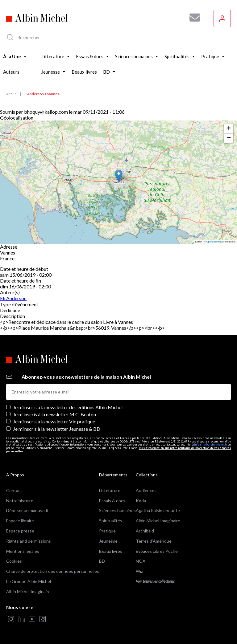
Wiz (139, 571)
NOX (141, 561)
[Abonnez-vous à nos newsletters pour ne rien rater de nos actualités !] (193, 18)
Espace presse (20, 531)
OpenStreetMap (215, 242)
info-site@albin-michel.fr (211, 444)
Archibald (145, 531)
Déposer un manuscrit (27, 510)
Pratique (107, 531)
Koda (141, 501)
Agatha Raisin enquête (158, 510)
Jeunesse (108, 541)
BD (102, 561)
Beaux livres (111, 551)
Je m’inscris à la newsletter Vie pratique (54, 421)
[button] (119, 176)
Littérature (110, 490)
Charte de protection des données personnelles (53, 571)
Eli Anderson (13, 298)
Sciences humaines (117, 510)
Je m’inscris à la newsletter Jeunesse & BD (57, 429)
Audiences (146, 490)
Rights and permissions (29, 541)
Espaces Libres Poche (157, 551)
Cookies (14, 561)
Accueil (12, 94)
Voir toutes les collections (155, 581)
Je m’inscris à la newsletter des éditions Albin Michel (68, 407)
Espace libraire (20, 521)
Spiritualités (111, 521)
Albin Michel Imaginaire (28, 591)
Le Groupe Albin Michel (29, 581)
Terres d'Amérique (154, 541)
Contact (14, 490)
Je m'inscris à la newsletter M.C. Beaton (54, 414)
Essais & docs (112, 501)
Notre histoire (20, 501)
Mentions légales (23, 551)
